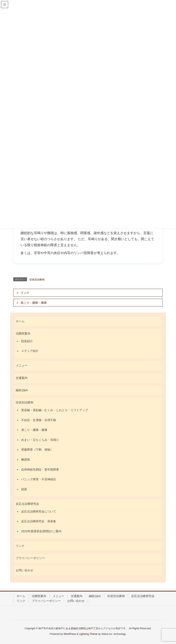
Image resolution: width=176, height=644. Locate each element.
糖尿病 (26, 460)
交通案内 (22, 378)
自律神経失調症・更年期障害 (40, 469)
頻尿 (24, 489)
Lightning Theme (88, 634)
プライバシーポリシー (30, 558)
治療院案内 (23, 333)
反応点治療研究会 (27, 504)
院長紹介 (27, 341)
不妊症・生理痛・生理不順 (39, 420)
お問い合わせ (24, 570)
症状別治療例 (37, 280)
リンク (25, 293)
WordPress (70, 634)
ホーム (20, 321)
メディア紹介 (30, 351)
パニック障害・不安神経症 (39, 479)
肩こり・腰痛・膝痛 (34, 303)
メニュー (22, 365)
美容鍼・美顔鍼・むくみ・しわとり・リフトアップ (55, 410)
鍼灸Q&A (22, 390)
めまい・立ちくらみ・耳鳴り (40, 440)
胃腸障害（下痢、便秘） (37, 450)
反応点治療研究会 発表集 (39, 521)
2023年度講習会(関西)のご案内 (41, 531)
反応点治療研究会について (39, 511)
